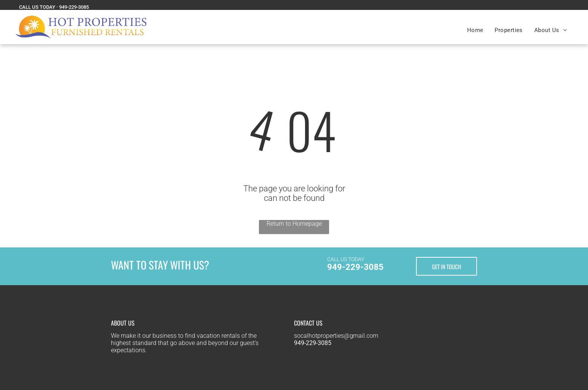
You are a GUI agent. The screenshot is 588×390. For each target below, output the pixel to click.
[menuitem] (475, 30)
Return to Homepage (294, 224)
